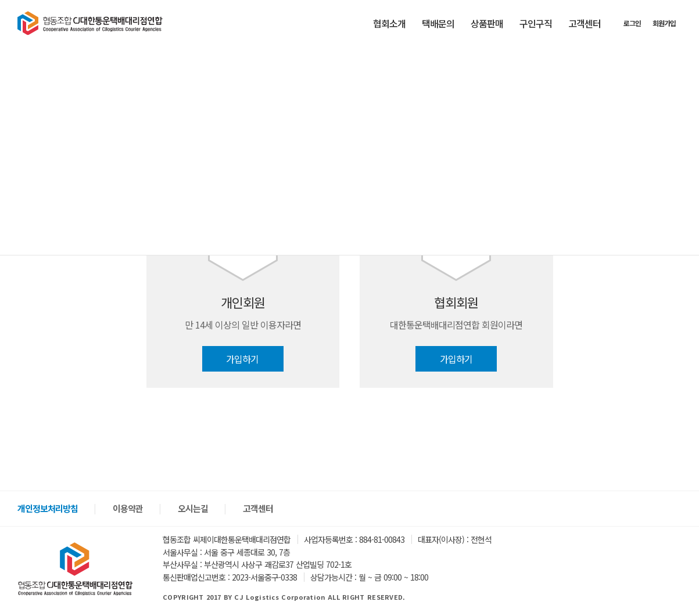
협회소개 (389, 23)
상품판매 (487, 23)
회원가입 (664, 23)
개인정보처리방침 (48, 508)
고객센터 (585, 23)
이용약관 (128, 508)
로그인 (632, 23)
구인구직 (536, 23)
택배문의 (438, 23)
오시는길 (193, 508)
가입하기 (243, 359)
